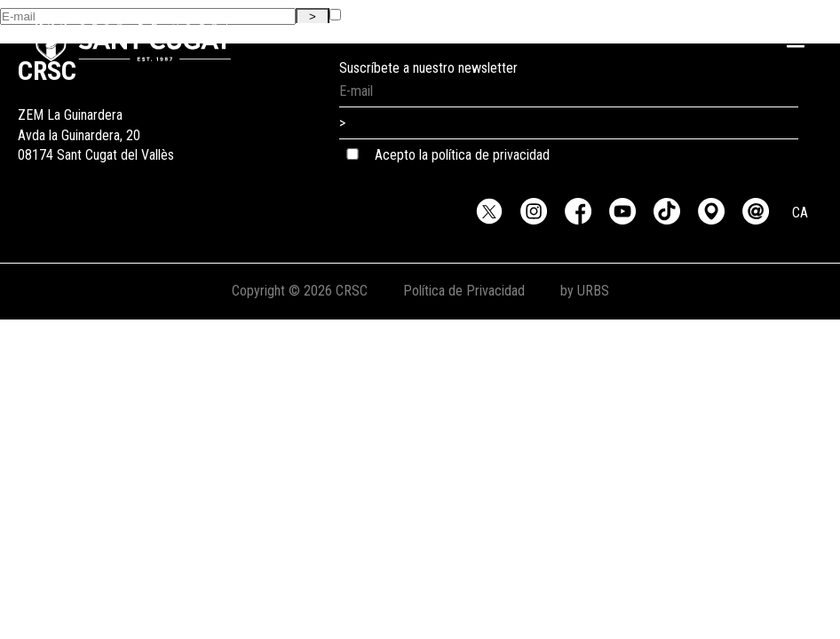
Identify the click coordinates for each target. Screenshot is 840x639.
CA (800, 213)
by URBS (585, 291)
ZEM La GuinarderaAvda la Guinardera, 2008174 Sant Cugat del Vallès (96, 115)
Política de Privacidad (464, 291)
